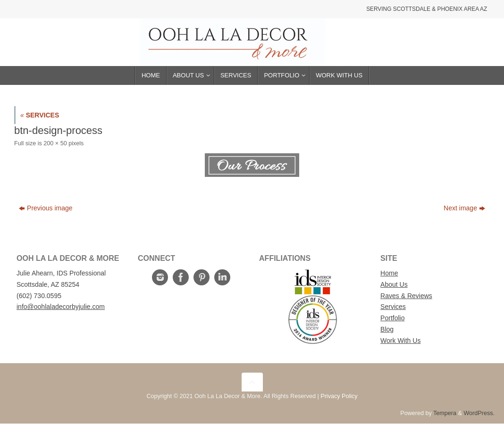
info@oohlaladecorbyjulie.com (61, 307)
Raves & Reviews (406, 296)
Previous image (46, 208)
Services (393, 307)
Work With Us (400, 341)
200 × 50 (55, 143)
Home (389, 273)
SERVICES (40, 115)
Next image (464, 208)
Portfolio (392, 318)
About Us (394, 284)
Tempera (445, 413)
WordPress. (479, 413)
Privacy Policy (339, 396)
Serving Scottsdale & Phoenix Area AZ (427, 9)
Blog (387, 329)
